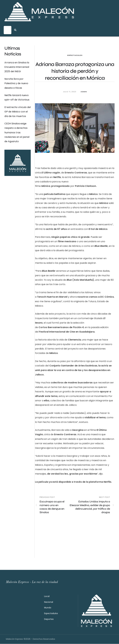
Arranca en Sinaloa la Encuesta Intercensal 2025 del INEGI (17, 67)
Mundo (48, 608)
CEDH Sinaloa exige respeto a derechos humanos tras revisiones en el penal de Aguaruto (17, 133)
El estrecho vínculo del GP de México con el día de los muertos (18, 112)
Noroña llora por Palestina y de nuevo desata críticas (16, 83)
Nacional (49, 602)
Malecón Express (14, 639)
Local (47, 596)
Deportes (49, 619)
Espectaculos (75, 55)
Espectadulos (51, 614)
